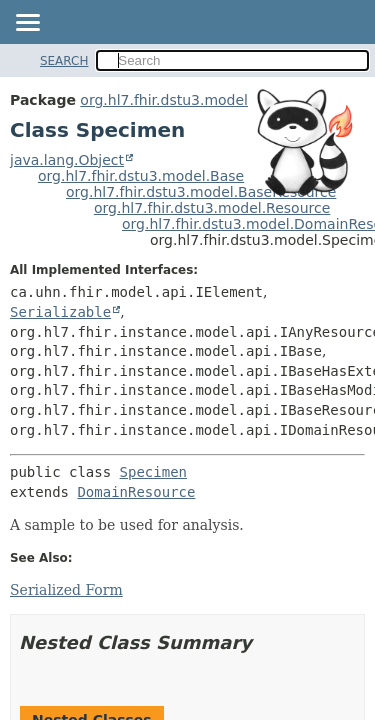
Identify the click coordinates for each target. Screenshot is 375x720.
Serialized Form (66, 590)
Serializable (60, 312)
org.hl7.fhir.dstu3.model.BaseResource (201, 192)
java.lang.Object (67, 160)
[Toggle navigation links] (27, 24)
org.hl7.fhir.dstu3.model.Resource (212, 208)
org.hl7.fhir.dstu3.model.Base (141, 176)
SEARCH (64, 61)
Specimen (153, 472)
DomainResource (136, 492)
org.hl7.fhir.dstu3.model (164, 100)
